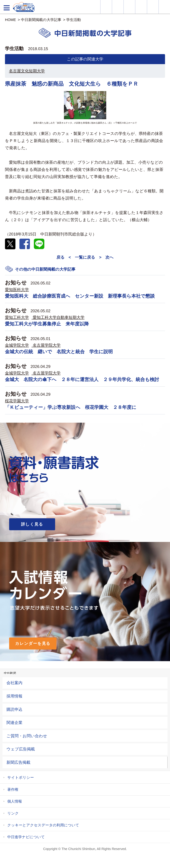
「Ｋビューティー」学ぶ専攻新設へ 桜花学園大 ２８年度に (71, 407)
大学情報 (106, 7)
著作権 (13, 789)
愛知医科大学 (17, 290)
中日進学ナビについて (26, 837)
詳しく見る (32, 524)
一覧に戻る (85, 257)
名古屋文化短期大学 (27, 71)
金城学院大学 (17, 345)
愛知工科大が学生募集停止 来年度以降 (47, 324)
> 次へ (106, 257)
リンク (13, 813)
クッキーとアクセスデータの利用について (43, 825)
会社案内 (14, 683)
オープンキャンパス (129, 7)
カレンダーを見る (33, 643)
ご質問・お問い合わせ (27, 736)
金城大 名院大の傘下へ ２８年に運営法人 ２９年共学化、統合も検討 (82, 379)
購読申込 (14, 709)
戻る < (64, 257)
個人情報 (15, 801)
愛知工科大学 (17, 317)
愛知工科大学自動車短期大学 (59, 317)
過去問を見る (153, 7)
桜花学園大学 (17, 401)
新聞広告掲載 (18, 762)
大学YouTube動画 (164, 7)
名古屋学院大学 (47, 345)
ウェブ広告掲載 (21, 749)
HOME (10, 20)
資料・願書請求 (118, 7)
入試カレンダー (141, 7)
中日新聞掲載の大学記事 (41, 20)
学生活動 (74, 20)
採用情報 (14, 696)
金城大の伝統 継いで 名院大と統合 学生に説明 (59, 352)
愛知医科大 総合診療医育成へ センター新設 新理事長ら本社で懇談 (80, 296)
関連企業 (14, 723)
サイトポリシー (21, 777)
